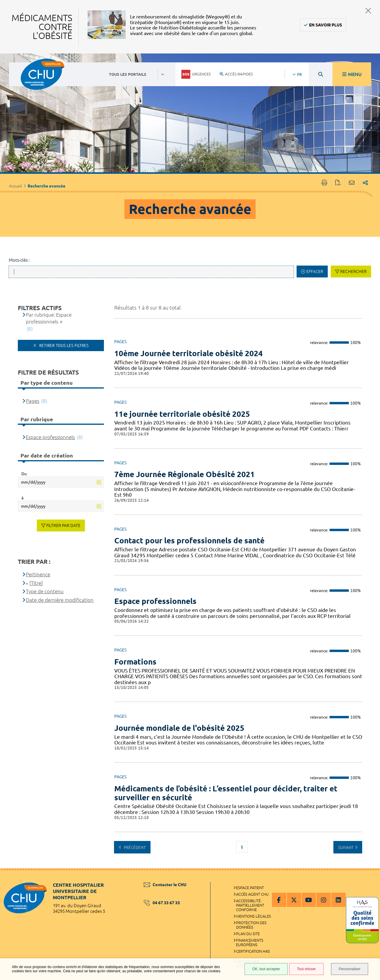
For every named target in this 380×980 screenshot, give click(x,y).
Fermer (368, 11)
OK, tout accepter (266, 969)
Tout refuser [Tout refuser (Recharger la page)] (306, 969)
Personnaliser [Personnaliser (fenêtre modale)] (350, 969)
